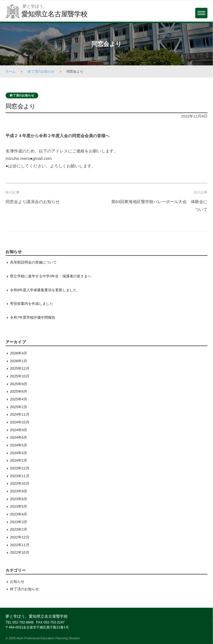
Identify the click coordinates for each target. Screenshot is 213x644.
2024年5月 (19, 445)
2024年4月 (19, 453)
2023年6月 (19, 499)
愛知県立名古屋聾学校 (54, 14)
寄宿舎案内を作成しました (32, 304)
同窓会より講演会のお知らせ (33, 202)
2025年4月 (19, 399)
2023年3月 (19, 522)
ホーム (11, 71)
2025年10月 (20, 376)
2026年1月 (19, 361)
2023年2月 (19, 529)
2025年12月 (20, 368)
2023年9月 (19, 491)
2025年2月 (19, 407)
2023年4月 (19, 514)
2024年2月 (19, 460)
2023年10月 (20, 483)
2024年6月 (19, 437)
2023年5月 (19, 506)
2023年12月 (20, 468)
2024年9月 (19, 430)
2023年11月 (20, 476)
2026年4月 (19, 353)
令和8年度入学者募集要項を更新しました (43, 290)
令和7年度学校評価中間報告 (33, 317)
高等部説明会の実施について (33, 262)
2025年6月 (19, 391)
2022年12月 (20, 537)
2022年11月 (20, 545)
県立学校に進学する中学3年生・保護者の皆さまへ (51, 276)
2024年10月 (20, 422)
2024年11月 (20, 414)
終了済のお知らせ (41, 71)
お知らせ (17, 582)
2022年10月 (20, 552)
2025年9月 (19, 384)
